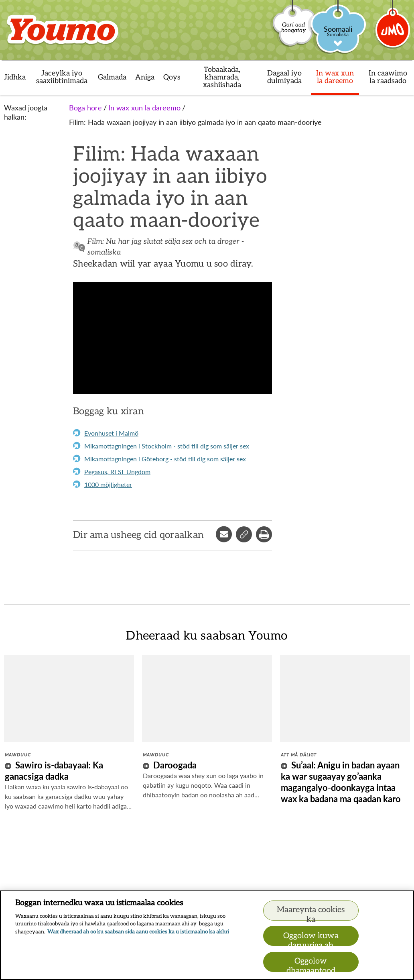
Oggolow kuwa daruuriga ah (311, 938)
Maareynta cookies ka (311, 913)
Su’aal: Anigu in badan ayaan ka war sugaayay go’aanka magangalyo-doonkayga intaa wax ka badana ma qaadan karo (341, 782)
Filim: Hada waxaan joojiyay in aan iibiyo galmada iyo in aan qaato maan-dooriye (195, 122)
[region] (207, 935)
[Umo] (393, 33)
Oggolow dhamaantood (311, 964)
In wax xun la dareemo (144, 108)
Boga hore (85, 108)
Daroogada (175, 765)
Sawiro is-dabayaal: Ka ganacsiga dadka (54, 771)
